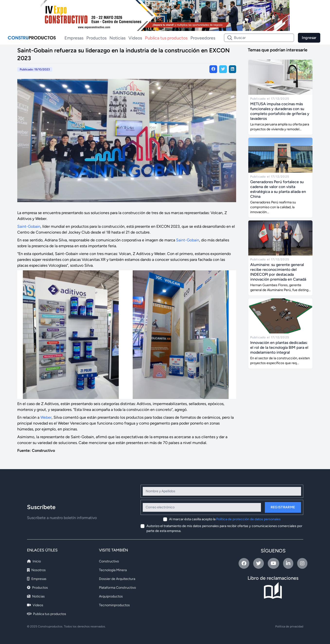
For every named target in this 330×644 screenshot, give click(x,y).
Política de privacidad (289, 626)
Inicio (34, 561)
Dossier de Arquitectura (117, 579)
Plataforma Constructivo (117, 588)
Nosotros (36, 570)
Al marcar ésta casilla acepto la (225, 519)
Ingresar (309, 38)
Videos (135, 38)
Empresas (74, 38)
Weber (46, 417)
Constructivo (109, 561)
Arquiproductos (111, 596)
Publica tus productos (166, 38)
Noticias (117, 38)
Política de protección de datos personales (248, 519)
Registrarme (283, 507)
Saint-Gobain (29, 226)
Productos (96, 38)
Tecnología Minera (113, 570)
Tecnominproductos (114, 605)
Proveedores (203, 38)
